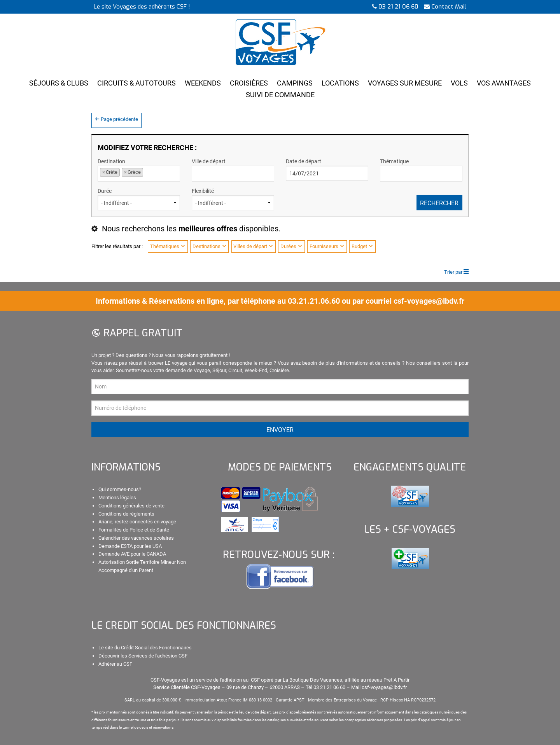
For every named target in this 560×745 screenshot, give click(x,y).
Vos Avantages (504, 83)
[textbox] (229, 172)
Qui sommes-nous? (120, 489)
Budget (362, 246)
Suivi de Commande (280, 95)
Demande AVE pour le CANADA (132, 554)
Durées (291, 246)
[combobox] (139, 174)
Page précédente (116, 119)
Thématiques (168, 246)
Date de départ (327, 170)
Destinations (210, 246)
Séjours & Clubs (59, 83)
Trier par (456, 272)
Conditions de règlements (126, 514)
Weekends (203, 83)
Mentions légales (117, 498)
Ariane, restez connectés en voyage (137, 522)
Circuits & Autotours (136, 83)
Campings (295, 83)
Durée (139, 199)
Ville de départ (233, 170)
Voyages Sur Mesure (405, 83)
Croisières (249, 83)
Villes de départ (253, 246)
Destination (139, 170)
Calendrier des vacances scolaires (136, 538)
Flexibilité (233, 199)
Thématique (421, 170)
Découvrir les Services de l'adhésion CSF (143, 656)
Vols (459, 83)
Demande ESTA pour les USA (130, 546)
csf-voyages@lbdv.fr (429, 301)
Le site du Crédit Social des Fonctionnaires (145, 648)
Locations (340, 83)
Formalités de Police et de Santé (134, 530)
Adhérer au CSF (115, 664)
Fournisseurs (327, 246)
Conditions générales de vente (131, 506)
